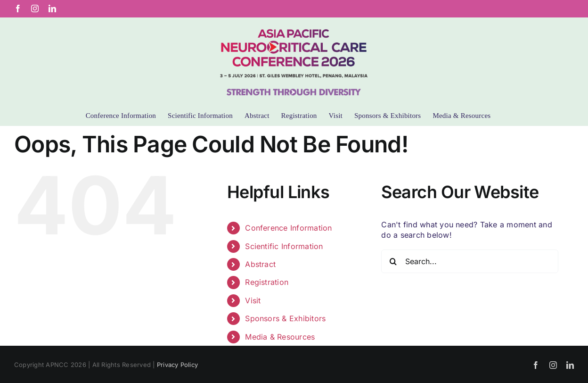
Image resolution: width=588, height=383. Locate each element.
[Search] (393, 261)
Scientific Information (284, 246)
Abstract (260, 264)
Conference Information (288, 228)
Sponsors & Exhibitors (285, 318)
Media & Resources (280, 337)
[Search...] (470, 261)
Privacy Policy (177, 365)
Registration (267, 282)
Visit (253, 300)
